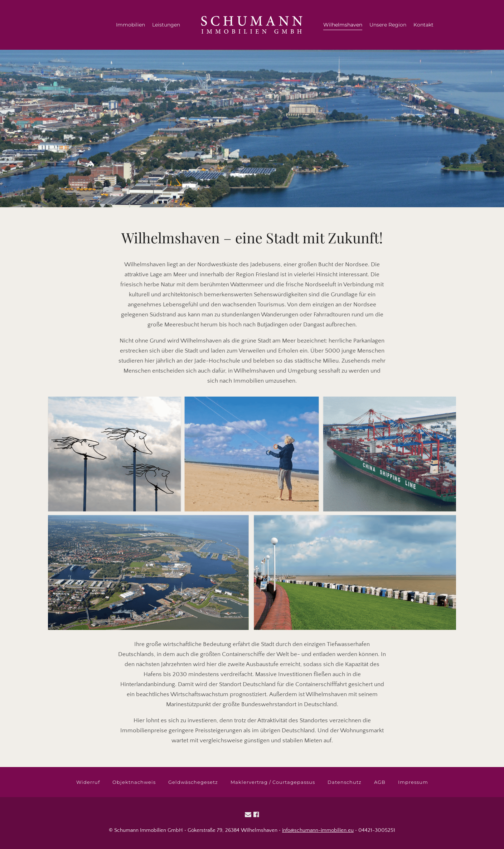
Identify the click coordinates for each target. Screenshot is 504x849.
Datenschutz (345, 782)
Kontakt (423, 25)
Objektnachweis (134, 782)
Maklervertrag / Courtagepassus (273, 782)
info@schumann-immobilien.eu (318, 830)
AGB (380, 782)
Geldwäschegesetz (193, 782)
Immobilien (130, 25)
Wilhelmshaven (343, 25)
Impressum (413, 782)
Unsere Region (388, 25)
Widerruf (88, 782)
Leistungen (166, 25)
